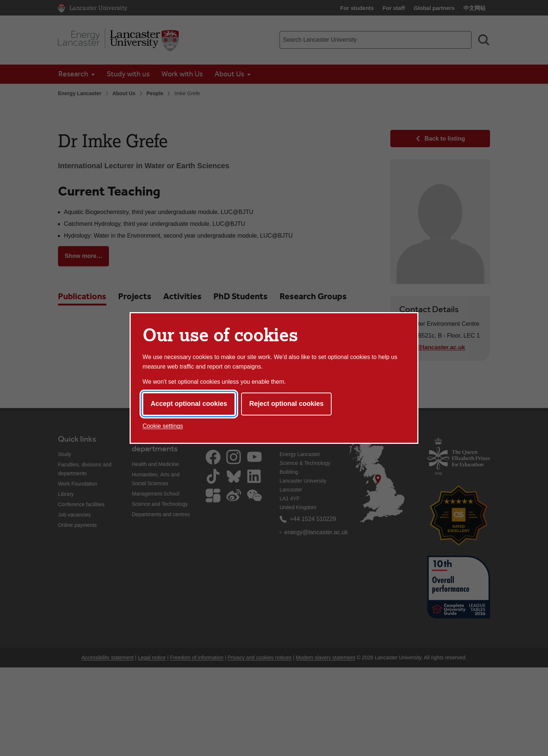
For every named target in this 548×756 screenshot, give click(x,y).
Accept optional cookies (189, 404)
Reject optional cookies (286, 404)
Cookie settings (163, 426)
